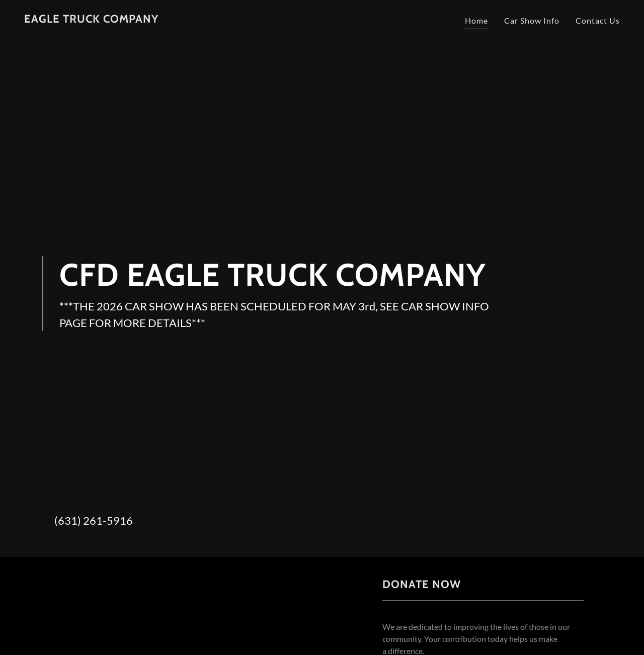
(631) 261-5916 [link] (94, 520)
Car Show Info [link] (532, 20)
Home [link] (476, 20)
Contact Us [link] (598, 20)
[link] (91, 19)
